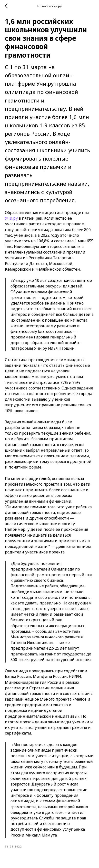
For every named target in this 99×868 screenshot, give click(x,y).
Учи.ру (11, 218)
